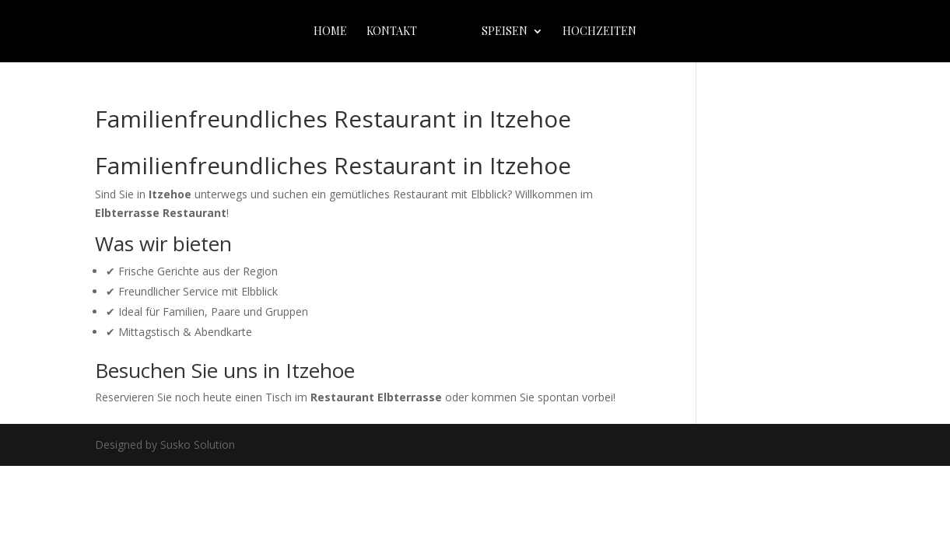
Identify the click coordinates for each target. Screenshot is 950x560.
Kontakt (392, 32)
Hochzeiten (599, 32)
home (330, 32)
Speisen (505, 32)
